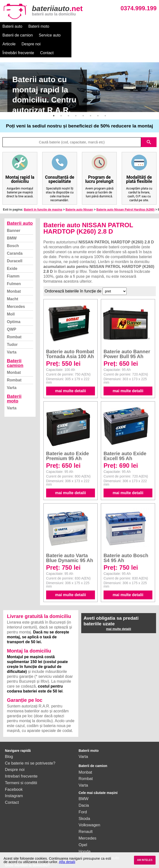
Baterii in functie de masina (43, 192)
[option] (79, 69)
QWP (12, 312)
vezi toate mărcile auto (99, 840)
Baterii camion (15, 345)
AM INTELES (145, 860)
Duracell (15, 243)
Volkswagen (89, 807)
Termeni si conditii (21, 765)
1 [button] (54, 98)
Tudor (12, 327)
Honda (85, 834)
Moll (11, 296)
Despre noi (12, 35)
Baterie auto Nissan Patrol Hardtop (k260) (126, 192)
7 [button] (98, 98)
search (149, 125)
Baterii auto (12, 26)
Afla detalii (67, 862)
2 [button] (61, 98)
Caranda (15, 236)
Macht (13, 281)
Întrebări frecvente (42, 35)
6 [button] (91, 98)
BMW (12, 220)
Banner (14, 213)
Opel (83, 827)
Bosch (13, 228)
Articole (126, 26)
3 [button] (68, 98)
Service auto (102, 26)
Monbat (14, 274)
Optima (14, 304)
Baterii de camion (70, 26)
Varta (12, 334)
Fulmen (14, 266)
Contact (71, 35)
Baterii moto (39, 26)
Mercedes (16, 289)
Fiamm (13, 258)
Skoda (84, 801)
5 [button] (83, 98)
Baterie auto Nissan (79, 192)
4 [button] (76, 98)
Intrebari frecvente (21, 758)
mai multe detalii (71, 373)
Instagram (14, 778)
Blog (9, 739)
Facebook (14, 772)
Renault (86, 814)
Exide (12, 251)
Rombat (14, 319)
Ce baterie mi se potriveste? (30, 745)
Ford (83, 794)
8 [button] (105, 98)
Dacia (84, 788)
